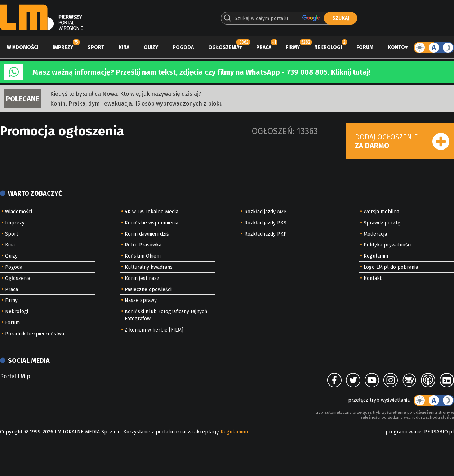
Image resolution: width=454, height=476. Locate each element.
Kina (124, 47)
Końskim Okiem (143, 256)
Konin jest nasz (142, 278)
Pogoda (183, 47)
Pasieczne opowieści (148, 290)
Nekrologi (328, 47)
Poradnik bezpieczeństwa (35, 334)
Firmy (293, 47)
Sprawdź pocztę (382, 223)
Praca (264, 47)
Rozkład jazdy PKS (265, 223)
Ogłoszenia (224, 47)
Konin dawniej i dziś (147, 234)
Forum (365, 47)
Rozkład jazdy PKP (266, 234)
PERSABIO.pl (439, 432)
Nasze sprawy (141, 300)
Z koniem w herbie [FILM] (154, 330)
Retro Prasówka (143, 245)
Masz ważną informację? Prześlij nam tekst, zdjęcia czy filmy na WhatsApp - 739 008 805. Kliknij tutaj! (201, 72)
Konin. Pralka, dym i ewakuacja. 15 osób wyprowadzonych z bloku (136, 104)
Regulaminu (234, 432)
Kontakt (373, 278)
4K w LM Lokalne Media (152, 212)
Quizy (151, 47)
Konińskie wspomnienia (152, 223)
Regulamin (376, 256)
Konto (396, 47)
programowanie (404, 432)
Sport (96, 47)
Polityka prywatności (388, 245)
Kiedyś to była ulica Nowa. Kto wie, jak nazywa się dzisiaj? (126, 94)
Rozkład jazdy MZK (266, 212)
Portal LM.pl (16, 376)
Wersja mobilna (381, 212)
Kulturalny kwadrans (149, 267)
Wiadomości (23, 47)
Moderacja (375, 234)
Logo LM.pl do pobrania (391, 267)
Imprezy (63, 47)
